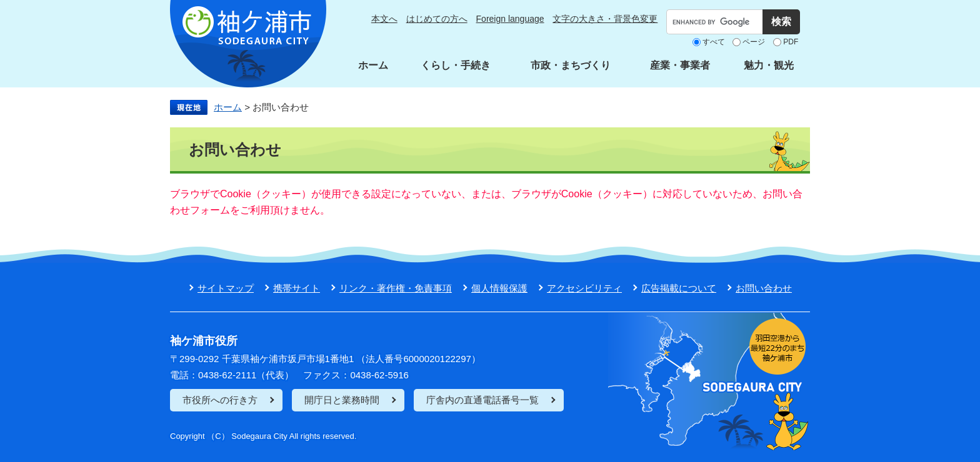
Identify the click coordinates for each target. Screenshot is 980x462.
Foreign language (510, 19)
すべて (714, 42)
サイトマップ (226, 288)
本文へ (384, 19)
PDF (791, 42)
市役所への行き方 (220, 400)
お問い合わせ (764, 288)
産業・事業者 (680, 65)
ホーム (373, 65)
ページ (754, 42)
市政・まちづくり (571, 65)
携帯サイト (297, 288)
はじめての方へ (437, 19)
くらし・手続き (456, 65)
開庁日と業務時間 (342, 400)
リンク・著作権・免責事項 (396, 288)
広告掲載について (679, 288)
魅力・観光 (769, 65)
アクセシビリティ (584, 288)
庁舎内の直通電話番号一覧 (482, 400)
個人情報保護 (499, 288)
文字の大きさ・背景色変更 (605, 19)
